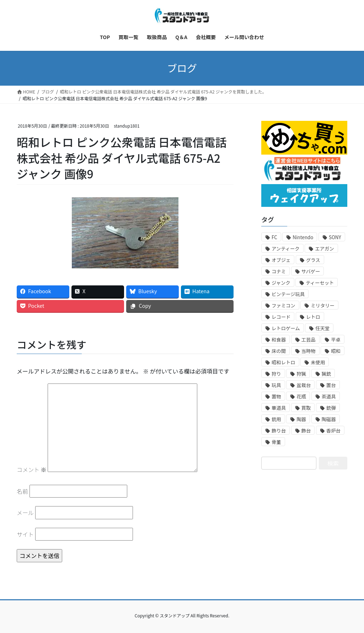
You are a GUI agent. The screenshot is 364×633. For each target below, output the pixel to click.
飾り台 (279, 431)
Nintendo (303, 237)
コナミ (279, 271)
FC (274, 237)
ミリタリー (323, 305)
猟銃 (326, 374)
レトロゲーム (286, 328)
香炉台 (333, 431)
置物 (276, 396)
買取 (306, 408)
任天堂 (322, 328)
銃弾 (331, 408)
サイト (25, 534)
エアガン (324, 249)
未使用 (318, 362)
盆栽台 (304, 385)
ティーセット (320, 283)
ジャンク (281, 283)
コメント (32, 470)
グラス (313, 260)
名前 (22, 491)
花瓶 (301, 396)
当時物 (309, 351)
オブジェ (281, 260)
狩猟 (301, 374)
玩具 (276, 385)
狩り (276, 374)
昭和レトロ (283, 362)
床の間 (279, 351)
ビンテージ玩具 (288, 294)
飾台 (306, 431)
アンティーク (286, 249)
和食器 (279, 340)
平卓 (336, 340)
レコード (281, 317)
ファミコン (283, 305)
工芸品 (309, 340)
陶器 (301, 419)
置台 (331, 385)
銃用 (276, 419)
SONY (335, 237)
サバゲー (311, 271)
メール (25, 513)
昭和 (336, 351)
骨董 (276, 442)
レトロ (313, 317)
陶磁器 (329, 419)
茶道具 (329, 396)
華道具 (279, 408)
